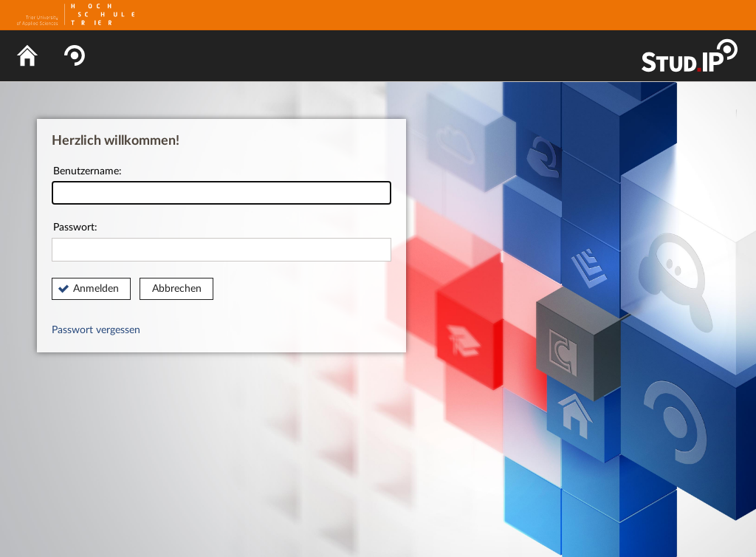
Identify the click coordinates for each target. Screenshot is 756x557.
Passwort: (221, 242)
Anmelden (96, 289)
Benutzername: (221, 186)
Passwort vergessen (96, 330)
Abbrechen (177, 289)
